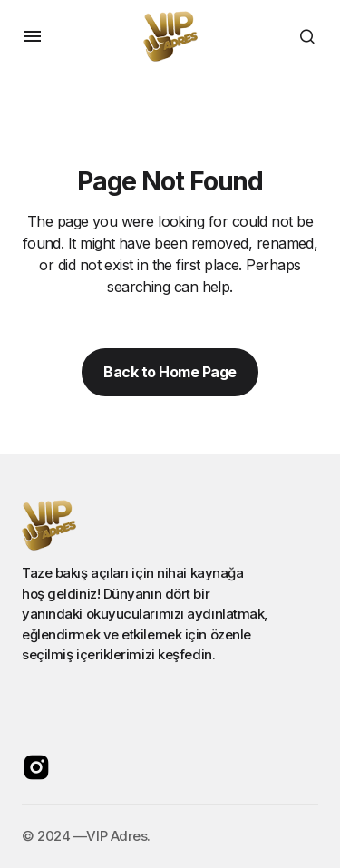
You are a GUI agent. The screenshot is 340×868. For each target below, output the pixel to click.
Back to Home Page (170, 372)
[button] (33, 36)
